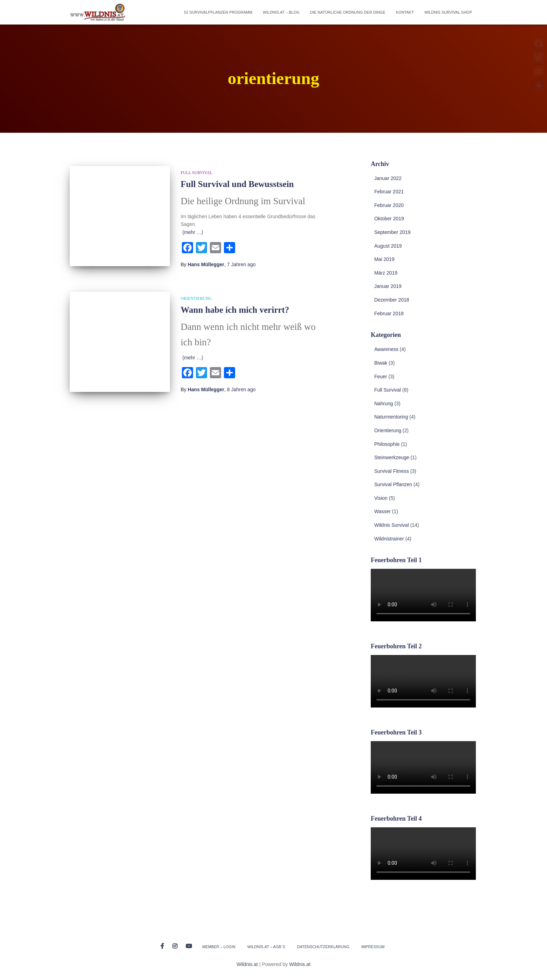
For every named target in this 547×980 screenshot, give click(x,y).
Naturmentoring (391, 417)
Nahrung (384, 403)
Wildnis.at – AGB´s (266, 947)
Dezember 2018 (392, 300)
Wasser (382, 511)
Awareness (386, 349)
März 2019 (386, 273)
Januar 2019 (388, 286)
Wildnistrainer (389, 539)
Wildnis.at (247, 964)
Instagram (175, 946)
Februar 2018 (389, 313)
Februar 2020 (389, 205)
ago (241, 264)
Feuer (381, 377)
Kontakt (405, 12)
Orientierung (196, 298)
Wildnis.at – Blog (281, 12)
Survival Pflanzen (393, 484)
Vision (381, 498)
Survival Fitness (392, 471)
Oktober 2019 (389, 219)
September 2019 (392, 232)
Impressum (373, 947)
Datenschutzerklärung (323, 947)
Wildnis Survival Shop (448, 12)
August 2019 (388, 246)
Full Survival (196, 173)
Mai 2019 (384, 259)
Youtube (189, 946)
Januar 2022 (388, 178)
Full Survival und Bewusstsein (237, 184)
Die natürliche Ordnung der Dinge (348, 12)
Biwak (381, 363)
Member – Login (219, 947)
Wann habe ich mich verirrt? (235, 310)
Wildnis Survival (392, 525)
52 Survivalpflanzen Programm (218, 12)
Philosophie (387, 444)
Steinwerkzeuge (392, 457)
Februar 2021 (389, 192)
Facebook (162, 946)
